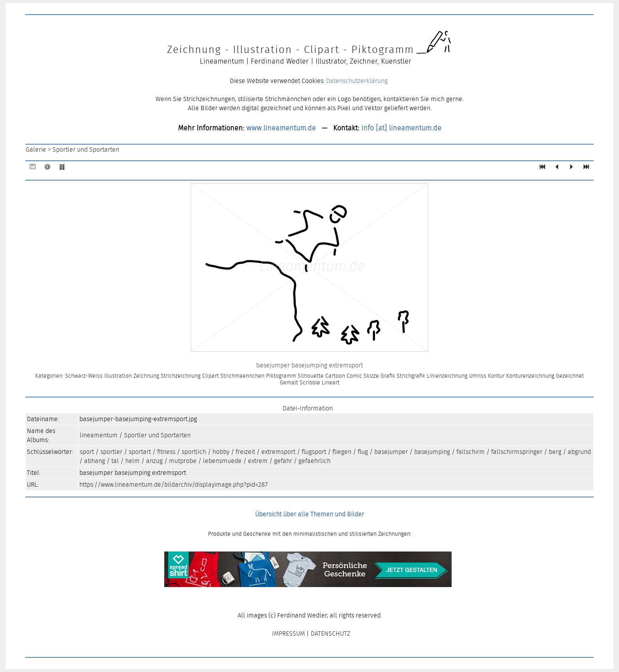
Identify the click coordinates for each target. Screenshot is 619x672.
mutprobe (183, 461)
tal (115, 461)
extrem (258, 461)
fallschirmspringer (517, 452)
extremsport (278, 452)
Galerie (36, 150)
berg (555, 452)
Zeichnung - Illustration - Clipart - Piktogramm (291, 49)
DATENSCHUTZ (330, 633)
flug (363, 452)
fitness (166, 452)
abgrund (579, 452)
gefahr (283, 461)
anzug (154, 461)
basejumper (391, 452)
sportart (140, 452)
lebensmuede (222, 461)
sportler (111, 452)
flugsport (314, 452)
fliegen (342, 452)
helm (132, 461)
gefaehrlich (314, 461)
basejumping (432, 452)
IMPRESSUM (288, 633)
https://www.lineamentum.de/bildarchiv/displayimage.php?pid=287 (174, 485)
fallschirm (471, 452)
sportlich (194, 452)
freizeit (245, 452)
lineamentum (99, 435)
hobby (221, 452)
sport (87, 452)
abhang (95, 461)
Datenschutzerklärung (357, 81)
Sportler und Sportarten (86, 150)
